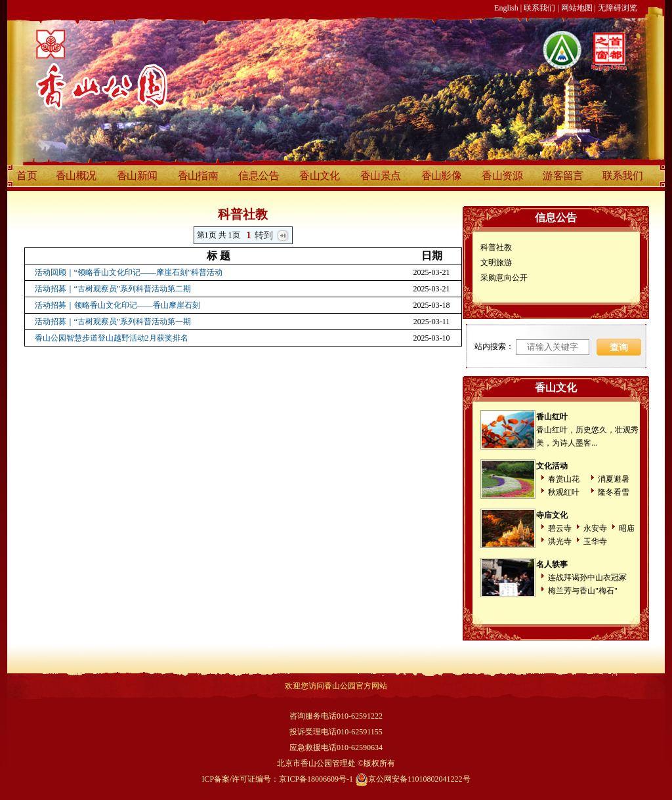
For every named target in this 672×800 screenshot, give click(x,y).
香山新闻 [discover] (137, 176)
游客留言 (563, 176)
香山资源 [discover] (502, 176)
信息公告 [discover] (259, 176)
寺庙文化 (552, 515)
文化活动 (552, 466)
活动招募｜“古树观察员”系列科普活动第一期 (113, 322)
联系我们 (539, 8)
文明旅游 (496, 263)
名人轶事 (552, 564)
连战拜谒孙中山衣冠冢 (587, 578)
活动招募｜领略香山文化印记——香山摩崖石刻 (117, 305)
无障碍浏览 (618, 8)
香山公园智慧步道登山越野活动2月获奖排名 (112, 338)
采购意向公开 (504, 278)
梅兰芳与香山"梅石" (583, 591)
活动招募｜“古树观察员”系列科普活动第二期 (113, 289)
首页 (27, 176)
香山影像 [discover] (442, 176)
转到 (264, 235)
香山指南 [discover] (198, 176)
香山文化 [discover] (320, 176)
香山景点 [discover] (381, 176)
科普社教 (496, 247)
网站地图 (577, 8)
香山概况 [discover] (76, 176)
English (506, 8)
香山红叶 (552, 417)
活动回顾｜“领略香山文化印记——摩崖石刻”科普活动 (129, 272)
